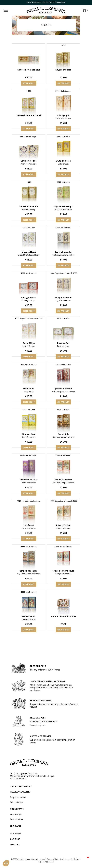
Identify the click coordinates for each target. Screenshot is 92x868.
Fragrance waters (20, 792)
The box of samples (21, 786)
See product (29, 83)
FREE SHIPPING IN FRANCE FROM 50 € (46, 3)
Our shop (15, 839)
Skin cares (16, 826)
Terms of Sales (53, 859)
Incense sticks (16, 819)
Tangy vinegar (16, 802)
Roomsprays (17, 809)
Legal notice (65, 859)
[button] (6, 863)
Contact (15, 844)
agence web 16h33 (46, 862)
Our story (16, 834)
